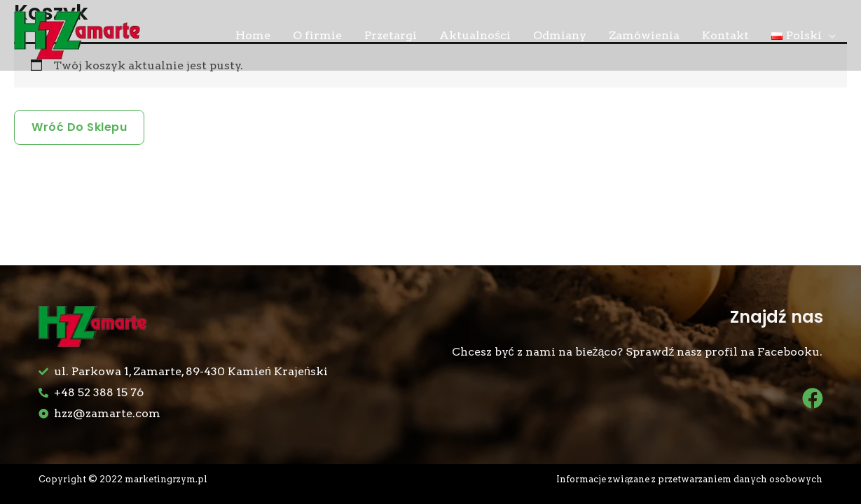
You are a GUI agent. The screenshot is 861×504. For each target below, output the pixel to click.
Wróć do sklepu (79, 127)
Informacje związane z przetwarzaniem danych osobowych (689, 479)
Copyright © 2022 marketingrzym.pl (123, 479)
